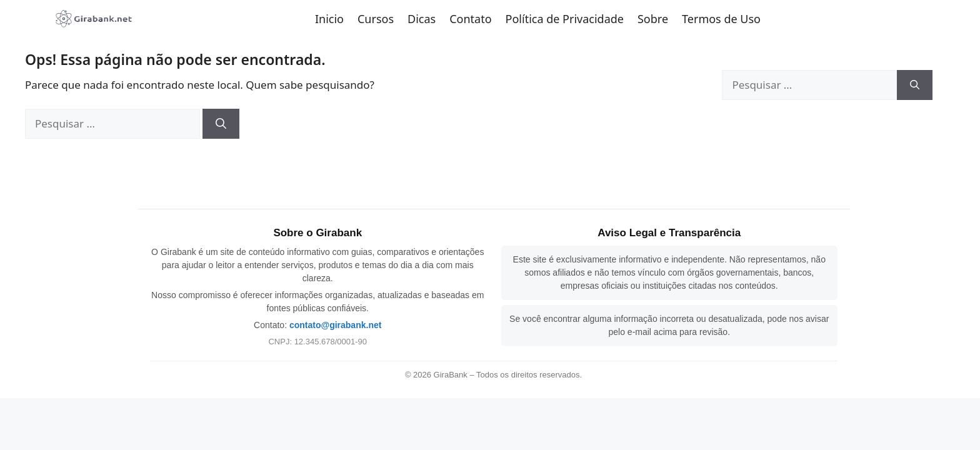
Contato (470, 19)
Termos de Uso (721, 19)
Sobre (653, 19)
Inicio (329, 19)
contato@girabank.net (335, 325)
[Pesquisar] (221, 124)
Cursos (376, 19)
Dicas (422, 19)
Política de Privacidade (565, 19)
